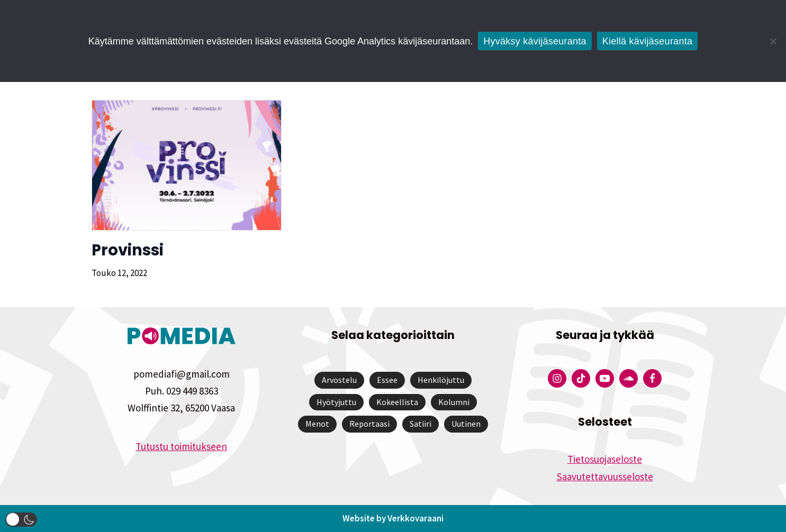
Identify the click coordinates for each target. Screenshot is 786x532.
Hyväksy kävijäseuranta (535, 41)
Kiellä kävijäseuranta (647, 41)
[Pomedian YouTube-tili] (605, 378)
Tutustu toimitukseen (181, 446)
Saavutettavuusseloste (605, 476)
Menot (317, 424)
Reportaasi (369, 424)
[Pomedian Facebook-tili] (652, 378)
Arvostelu (339, 380)
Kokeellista (397, 402)
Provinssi (128, 250)
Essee (387, 380)
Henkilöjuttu (441, 380)
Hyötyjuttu (336, 402)
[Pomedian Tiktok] (581, 378)
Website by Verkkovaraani (393, 518)
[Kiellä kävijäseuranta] (773, 41)
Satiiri (421, 424)
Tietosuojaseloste (605, 459)
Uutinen (466, 424)
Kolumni (454, 402)
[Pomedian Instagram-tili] (557, 378)
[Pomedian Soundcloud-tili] (629, 378)
